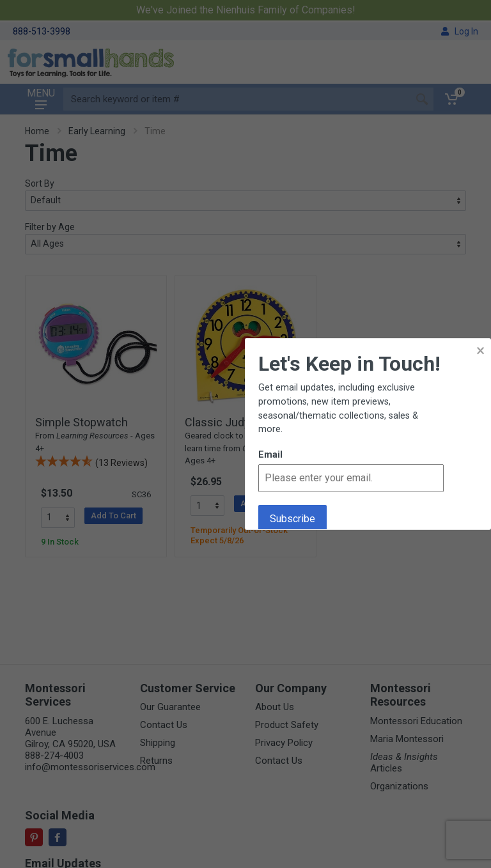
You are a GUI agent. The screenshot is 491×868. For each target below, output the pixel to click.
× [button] (480, 351)
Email (270, 455)
